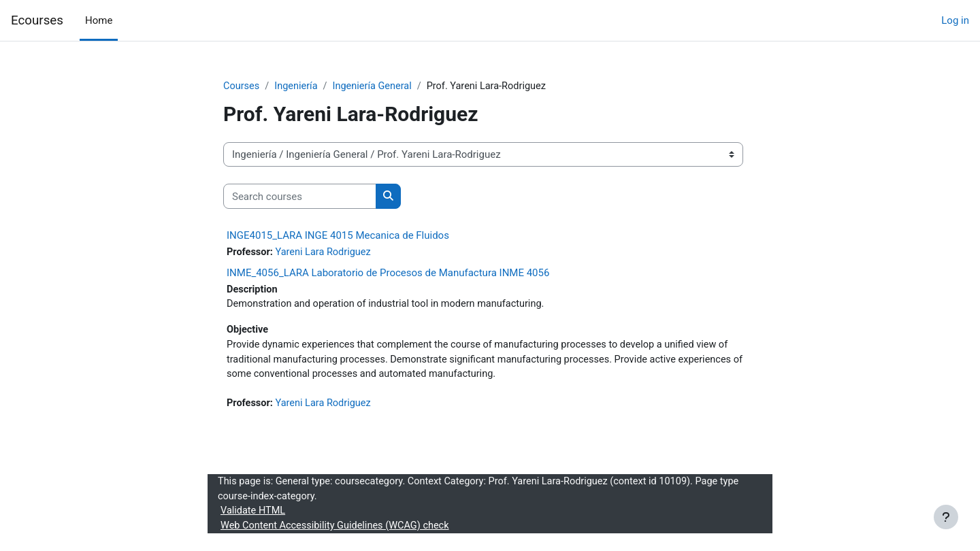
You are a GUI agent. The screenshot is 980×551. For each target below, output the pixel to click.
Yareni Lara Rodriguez (326, 253)
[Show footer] (946, 517)
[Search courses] (300, 197)
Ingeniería (298, 86)
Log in (955, 20)
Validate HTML (254, 517)
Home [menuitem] (99, 20)
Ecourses (37, 20)
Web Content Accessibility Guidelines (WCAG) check (339, 532)
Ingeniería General (376, 86)
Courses (242, 86)
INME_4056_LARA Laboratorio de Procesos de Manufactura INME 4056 (388, 273)
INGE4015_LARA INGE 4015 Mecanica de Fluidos (338, 236)
